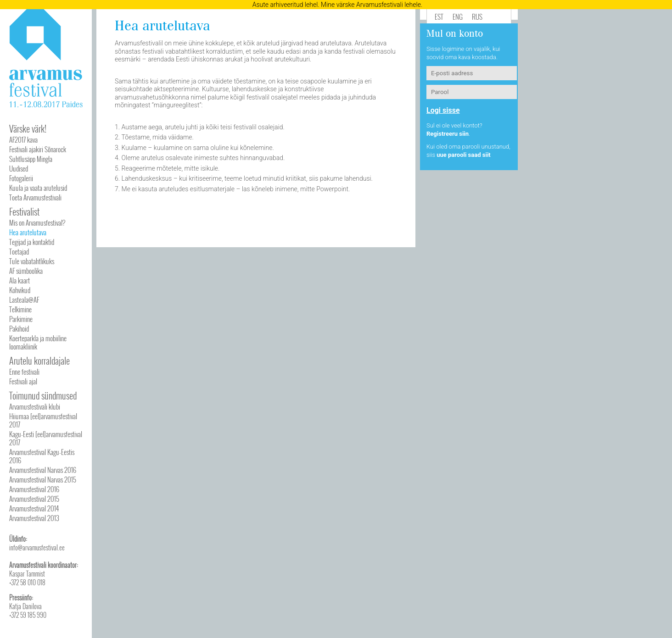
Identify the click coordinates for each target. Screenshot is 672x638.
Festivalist (24, 211)
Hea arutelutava (28, 232)
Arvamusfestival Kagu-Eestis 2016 (42, 456)
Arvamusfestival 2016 (34, 489)
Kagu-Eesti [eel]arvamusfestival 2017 (46, 438)
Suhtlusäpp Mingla (31, 159)
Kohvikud (20, 290)
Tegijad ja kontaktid (32, 242)
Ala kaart (20, 280)
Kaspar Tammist (27, 574)
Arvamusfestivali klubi (35, 406)
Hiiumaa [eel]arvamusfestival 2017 (43, 420)
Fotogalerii (21, 178)
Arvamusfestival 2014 (34, 508)
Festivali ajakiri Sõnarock (38, 149)
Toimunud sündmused (43, 395)
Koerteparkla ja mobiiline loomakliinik (38, 342)
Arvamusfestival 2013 (34, 518)
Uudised (19, 168)
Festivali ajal (23, 381)
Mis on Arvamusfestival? (37, 222)
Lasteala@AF (24, 300)
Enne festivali (24, 372)
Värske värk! (28, 128)
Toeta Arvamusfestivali (35, 197)
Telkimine (20, 309)
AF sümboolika (26, 271)
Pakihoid (19, 328)
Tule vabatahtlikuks (32, 261)
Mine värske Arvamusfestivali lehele (371, 5)
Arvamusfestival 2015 (34, 499)
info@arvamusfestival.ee (37, 547)
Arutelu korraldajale (39, 361)
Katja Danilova (25, 606)
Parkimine (21, 319)
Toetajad (19, 251)
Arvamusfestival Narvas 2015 (43, 479)
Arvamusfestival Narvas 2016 (43, 470)
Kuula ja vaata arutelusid (38, 188)
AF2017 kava (23, 139)
